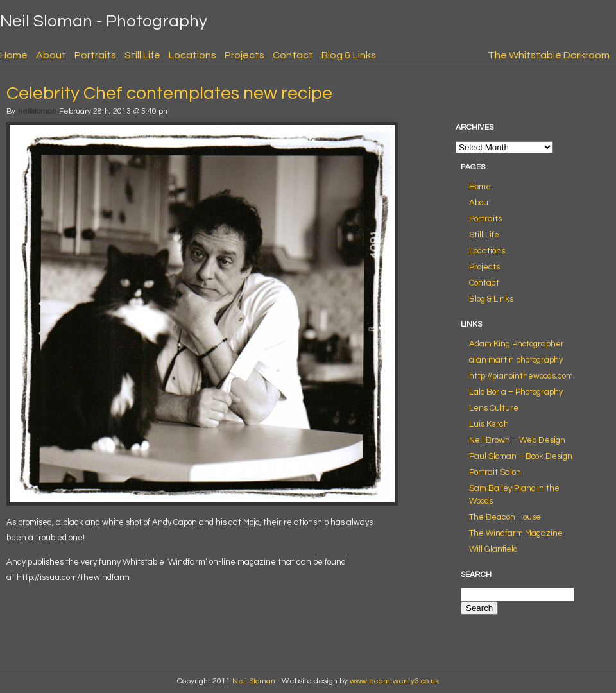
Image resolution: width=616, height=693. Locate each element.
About (51, 55)
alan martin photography (516, 360)
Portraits (95, 55)
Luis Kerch (489, 424)
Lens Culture (494, 408)
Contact (293, 55)
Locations (193, 55)
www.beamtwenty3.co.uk (394, 681)
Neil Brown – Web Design (517, 440)
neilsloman (37, 111)
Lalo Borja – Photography (516, 392)
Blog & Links (349, 55)
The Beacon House (505, 517)
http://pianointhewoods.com (521, 376)
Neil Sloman (254, 681)
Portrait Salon (495, 472)
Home (14, 55)
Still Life (142, 55)
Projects (244, 55)
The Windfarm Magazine (516, 533)
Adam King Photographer (517, 344)
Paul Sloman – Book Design (521, 456)
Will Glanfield (493, 549)
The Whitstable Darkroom (549, 55)
